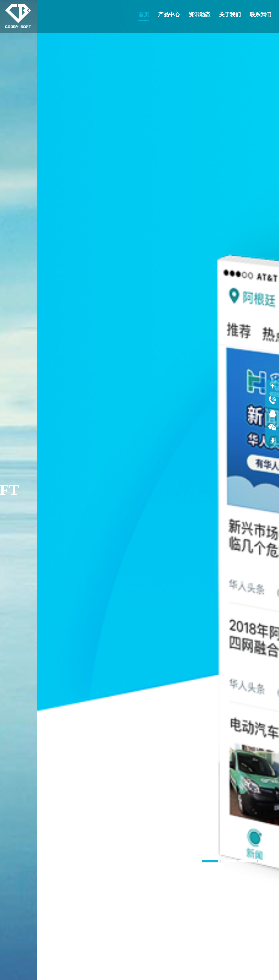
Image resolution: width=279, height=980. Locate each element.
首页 (144, 14)
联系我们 (260, 14)
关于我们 (230, 14)
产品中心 (169, 14)
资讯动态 (199, 14)
